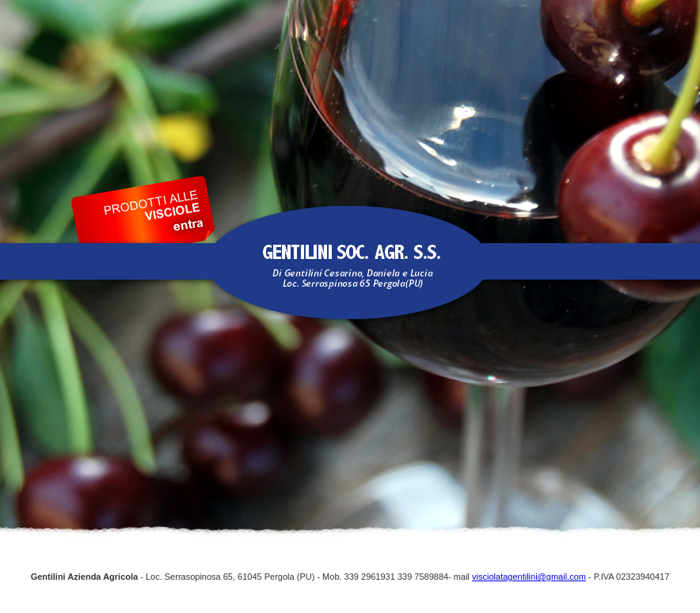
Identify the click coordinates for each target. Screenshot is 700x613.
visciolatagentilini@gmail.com (529, 577)
